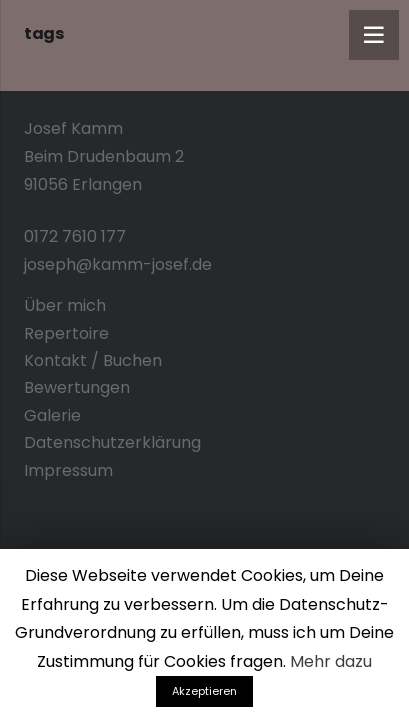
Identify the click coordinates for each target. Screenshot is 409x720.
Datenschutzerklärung (112, 442)
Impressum (68, 470)
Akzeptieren (204, 691)
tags (43, 33)
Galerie (52, 415)
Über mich (65, 305)
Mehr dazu (331, 661)
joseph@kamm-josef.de (118, 264)
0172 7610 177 (75, 236)
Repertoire (66, 333)
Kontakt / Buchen (93, 360)
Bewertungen (77, 387)
